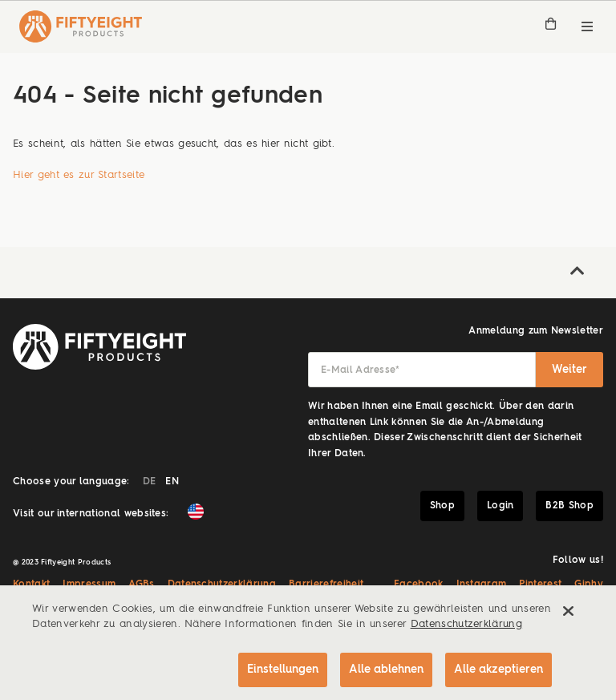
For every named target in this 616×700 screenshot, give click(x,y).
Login (500, 506)
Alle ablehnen (386, 670)
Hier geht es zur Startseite (79, 175)
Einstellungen (283, 670)
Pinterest (540, 585)
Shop (442, 506)
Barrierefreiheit (326, 585)
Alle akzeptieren (498, 670)
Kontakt (31, 585)
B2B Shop (569, 506)
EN (172, 482)
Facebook (419, 585)
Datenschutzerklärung (222, 585)
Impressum (89, 585)
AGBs (141, 585)
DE (150, 482)
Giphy (589, 585)
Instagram (482, 585)
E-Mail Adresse (361, 370)
